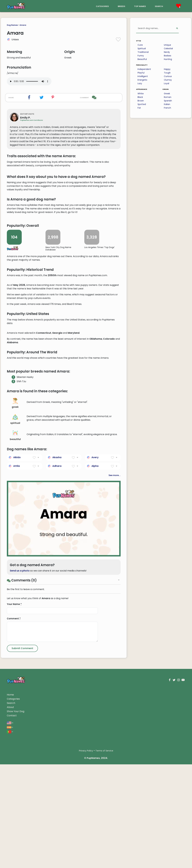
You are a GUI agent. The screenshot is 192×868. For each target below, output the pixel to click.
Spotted (142, 104)
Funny (141, 56)
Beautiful (142, 59)
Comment (14, 794)
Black (140, 97)
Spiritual (142, 48)
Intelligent (143, 76)
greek (15, 579)
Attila (17, 642)
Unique (167, 45)
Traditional (143, 52)
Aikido (17, 633)
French (167, 108)
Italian (167, 104)
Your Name (14, 780)
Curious (168, 76)
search (159, 6)
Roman (168, 97)
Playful (141, 73)
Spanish (168, 101)
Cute (140, 45)
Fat (139, 108)
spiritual (15, 595)
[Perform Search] (177, 28)
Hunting (168, 59)
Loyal (166, 83)
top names (140, 6)
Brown (141, 101)
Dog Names (12, 25)
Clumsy (168, 80)
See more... (115, 651)
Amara (23, 25)
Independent (144, 69)
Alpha (95, 642)
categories (102, 6)
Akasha (57, 633)
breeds (122, 6)
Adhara (57, 642)
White (141, 94)
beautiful (15, 611)
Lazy (140, 83)
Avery (95, 633)
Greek (167, 94)
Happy (167, 69)
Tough (167, 73)
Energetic (142, 80)
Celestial (168, 48)
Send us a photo (20, 747)
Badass (168, 56)
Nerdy (167, 52)
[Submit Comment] (22, 824)
